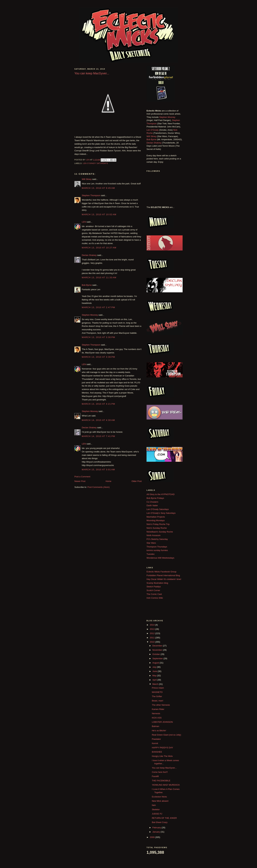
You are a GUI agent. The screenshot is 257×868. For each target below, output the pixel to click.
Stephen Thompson (91, 195)
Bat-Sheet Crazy (160, 822)
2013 (153, 629)
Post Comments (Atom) (99, 487)
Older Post (137, 481)
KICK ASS (157, 718)
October (157, 654)
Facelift (155, 776)
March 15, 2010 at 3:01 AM (98, 470)
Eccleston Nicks (159, 797)
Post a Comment (82, 477)
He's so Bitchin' (159, 731)
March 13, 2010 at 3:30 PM (98, 337)
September (158, 658)
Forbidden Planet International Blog (163, 575)
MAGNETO (157, 692)
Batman (155, 726)
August (156, 663)
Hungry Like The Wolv (162, 756)
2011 (153, 638)
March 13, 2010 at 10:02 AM (99, 214)
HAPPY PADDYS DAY (162, 748)
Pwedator (156, 739)
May (155, 676)
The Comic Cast (154, 594)
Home (109, 481)
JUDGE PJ (157, 814)
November (158, 650)
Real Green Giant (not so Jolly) (166, 735)
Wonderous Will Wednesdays (160, 558)
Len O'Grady (153, 130)
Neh (154, 805)
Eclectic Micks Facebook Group (161, 572)
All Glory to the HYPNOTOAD (161, 494)
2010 (153, 642)
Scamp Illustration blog (157, 583)
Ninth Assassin (153, 535)
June (155, 671)
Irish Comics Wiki (155, 598)
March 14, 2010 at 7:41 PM (98, 436)
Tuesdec (151, 554)
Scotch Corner (153, 590)
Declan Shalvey (89, 255)
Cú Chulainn (152, 502)
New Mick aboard (160, 801)
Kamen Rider (158, 709)
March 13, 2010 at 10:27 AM (99, 248)
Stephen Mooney (90, 315)
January (157, 832)
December (158, 646)
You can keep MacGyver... (164, 768)
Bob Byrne (87, 285)
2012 (153, 633)
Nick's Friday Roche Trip (158, 524)
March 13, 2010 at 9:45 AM (98, 188)
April (155, 680)
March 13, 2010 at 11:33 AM (99, 277)
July (155, 667)
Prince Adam (158, 688)
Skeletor (156, 809)
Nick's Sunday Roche (157, 528)
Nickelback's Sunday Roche (160, 532)
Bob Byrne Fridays (155, 498)
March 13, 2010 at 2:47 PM (98, 307)
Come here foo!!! (160, 772)
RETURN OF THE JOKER (164, 818)
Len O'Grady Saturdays (95, 163)
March (156, 684)
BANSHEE (157, 752)
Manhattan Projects (156, 517)
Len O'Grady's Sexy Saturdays (161, 513)
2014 (153, 625)
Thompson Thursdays (157, 547)
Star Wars (151, 543)
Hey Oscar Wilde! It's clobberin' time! (164, 579)
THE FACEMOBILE (161, 781)
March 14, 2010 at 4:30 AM (98, 420)
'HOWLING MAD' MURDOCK (166, 785)
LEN (84, 222)
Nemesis (156, 713)
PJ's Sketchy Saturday (157, 539)
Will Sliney (87, 179)
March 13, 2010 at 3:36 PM (98, 357)
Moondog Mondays (156, 520)
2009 (153, 837)
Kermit (155, 743)
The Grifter (157, 696)
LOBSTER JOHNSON (162, 722)
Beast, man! (157, 701)
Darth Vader (152, 505)
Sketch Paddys (154, 587)
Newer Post (80, 481)
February (157, 828)
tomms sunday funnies (157, 550)
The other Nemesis (161, 705)
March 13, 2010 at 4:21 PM (98, 404)
